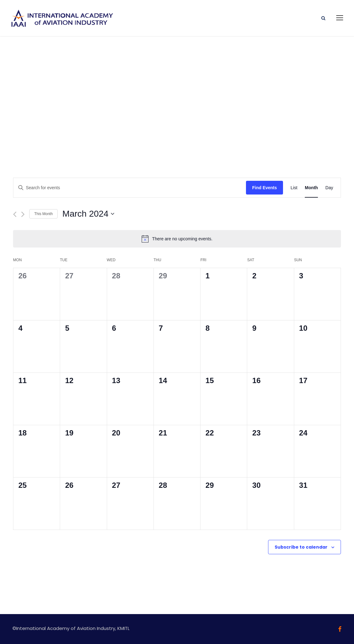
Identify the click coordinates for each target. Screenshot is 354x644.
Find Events (264, 187)
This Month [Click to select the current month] (43, 213)
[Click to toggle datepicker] (88, 213)
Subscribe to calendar (301, 546)
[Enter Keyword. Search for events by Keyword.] (130, 187)
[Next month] (23, 213)
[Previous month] (15, 213)
